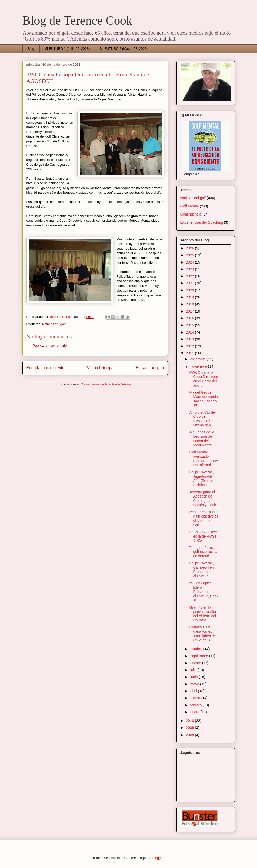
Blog (31, 49)
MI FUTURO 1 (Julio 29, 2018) (67, 49)
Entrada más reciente (45, 368)
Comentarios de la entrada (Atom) (106, 384)
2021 (190, 283)
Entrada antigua (150, 368)
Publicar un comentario (50, 345)
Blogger (158, 858)
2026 (190, 248)
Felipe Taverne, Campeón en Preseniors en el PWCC (202, 570)
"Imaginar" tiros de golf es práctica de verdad (204, 552)
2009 (190, 728)
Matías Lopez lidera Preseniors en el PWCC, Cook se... (204, 592)
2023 (190, 269)
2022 (190, 276)
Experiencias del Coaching (202, 222)
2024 (190, 262)
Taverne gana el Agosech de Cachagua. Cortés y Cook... (204, 498)
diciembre (199, 359)
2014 (190, 332)
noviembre (199, 366)
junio (194, 677)
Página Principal (100, 368)
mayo (195, 684)
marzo (196, 698)
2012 (190, 346)
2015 (190, 325)
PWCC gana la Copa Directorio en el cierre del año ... (204, 379)
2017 (190, 311)
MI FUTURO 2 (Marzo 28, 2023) (124, 49)
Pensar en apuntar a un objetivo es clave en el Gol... (204, 518)
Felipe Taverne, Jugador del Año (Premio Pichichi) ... (201, 479)
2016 (190, 318)
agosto (196, 663)
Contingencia (191, 214)
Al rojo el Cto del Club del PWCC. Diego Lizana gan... (202, 419)
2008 (190, 735)
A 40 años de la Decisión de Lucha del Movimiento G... (204, 438)
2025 (190, 255)
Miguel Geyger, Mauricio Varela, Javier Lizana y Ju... (204, 399)
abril (194, 691)
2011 (190, 353)
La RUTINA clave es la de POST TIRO (203, 536)
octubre (197, 649)
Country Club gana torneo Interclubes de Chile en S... (202, 633)
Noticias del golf (54, 324)
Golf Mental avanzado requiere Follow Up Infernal (203, 459)
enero (195, 712)
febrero (196, 705)
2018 (190, 304)
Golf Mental (190, 206)
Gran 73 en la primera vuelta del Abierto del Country (203, 614)
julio (194, 670)
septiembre (200, 656)
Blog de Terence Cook (77, 20)
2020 (190, 290)
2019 (190, 297)
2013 (190, 339)
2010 (190, 721)
